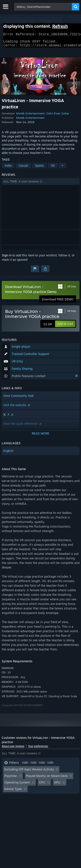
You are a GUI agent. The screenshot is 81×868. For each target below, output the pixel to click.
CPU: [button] (42, 785)
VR (53, 168)
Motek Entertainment (30, 116)
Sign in (7, 258)
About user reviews (13, 749)
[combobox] (43, 7)
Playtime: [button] (11, 778)
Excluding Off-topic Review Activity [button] (29, 772)
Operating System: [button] (17, 785)
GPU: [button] (57, 785)
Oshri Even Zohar (58, 116)
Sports (39, 168)
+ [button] (62, 168)
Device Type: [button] (13, 791)
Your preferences (38, 749)
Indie (8, 168)
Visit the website (17, 408)
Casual (23, 168)
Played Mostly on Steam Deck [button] (47, 778)
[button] (41, 184)
